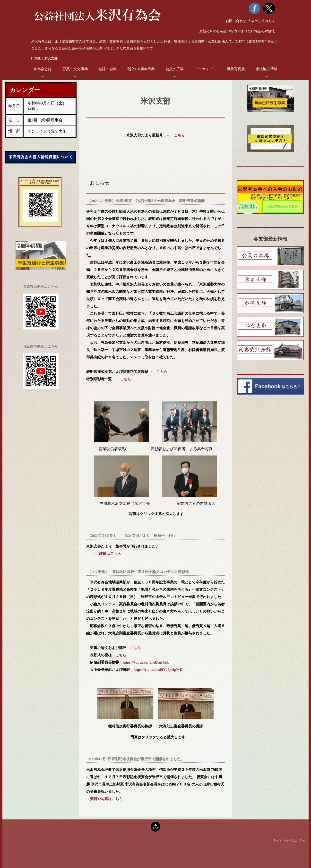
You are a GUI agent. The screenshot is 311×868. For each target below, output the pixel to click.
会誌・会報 (108, 69)
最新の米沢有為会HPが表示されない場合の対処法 (237, 31)
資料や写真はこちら (106, 799)
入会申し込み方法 (261, 21)
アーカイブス (205, 69)
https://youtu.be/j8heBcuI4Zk (146, 662)
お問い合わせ (236, 21)
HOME (36, 58)
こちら (53, 287)
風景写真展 (236, 69)
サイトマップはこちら (289, 841)
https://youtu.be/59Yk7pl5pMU (158, 670)
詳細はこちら (110, 554)
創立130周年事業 (141, 69)
